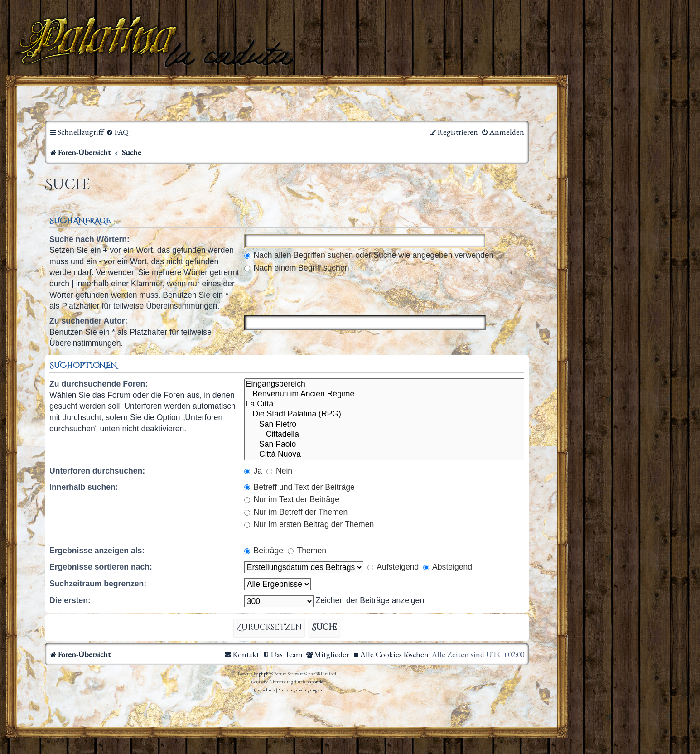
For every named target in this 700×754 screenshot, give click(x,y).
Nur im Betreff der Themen (296, 512)
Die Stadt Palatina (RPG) (384, 414)
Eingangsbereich (384, 384)
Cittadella (384, 435)
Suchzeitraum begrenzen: (98, 584)
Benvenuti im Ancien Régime (384, 394)
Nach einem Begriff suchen (297, 268)
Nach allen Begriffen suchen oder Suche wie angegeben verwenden (369, 255)
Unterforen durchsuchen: (97, 471)
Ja (253, 471)
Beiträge (264, 551)
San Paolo (384, 445)
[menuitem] (117, 132)
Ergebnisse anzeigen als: (97, 551)
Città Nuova (384, 454)
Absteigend (448, 567)
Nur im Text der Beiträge (292, 499)
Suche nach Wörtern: (89, 239)
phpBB (265, 674)
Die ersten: (70, 600)
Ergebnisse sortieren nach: (101, 567)
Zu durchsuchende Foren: (99, 384)
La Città (384, 404)
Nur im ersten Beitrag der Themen (309, 524)
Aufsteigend (393, 567)
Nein (279, 471)
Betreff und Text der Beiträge (299, 487)
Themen (307, 551)
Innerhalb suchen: (84, 487)
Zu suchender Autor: (88, 321)
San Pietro (384, 425)
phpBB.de (315, 682)
